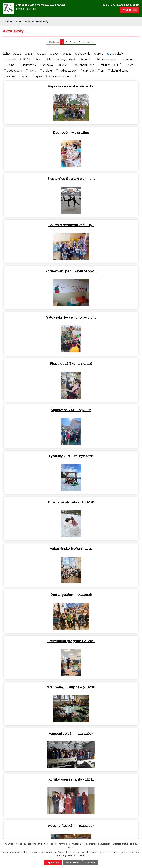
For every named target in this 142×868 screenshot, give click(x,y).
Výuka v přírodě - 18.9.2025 (37, 734)
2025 (56, 54)
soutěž (11, 76)
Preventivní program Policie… (37, 364)
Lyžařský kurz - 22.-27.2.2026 (37, 271)
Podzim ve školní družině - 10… (37, 687)
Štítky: (7, 53)
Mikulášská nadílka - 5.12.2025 (105, 456)
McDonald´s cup (84, 65)
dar (39, 59)
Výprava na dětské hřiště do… (37, 86)
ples (131, 65)
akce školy (117, 54)
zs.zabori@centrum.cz (110, 823)
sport (25, 76)
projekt (47, 70)
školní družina (120, 70)
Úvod (6, 21)
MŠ (119, 65)
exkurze (128, 59)
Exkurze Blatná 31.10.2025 (37, 595)
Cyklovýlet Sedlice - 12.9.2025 (105, 734)
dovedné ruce (107, 59)
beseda (12, 59)
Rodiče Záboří (68, 70)
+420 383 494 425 (108, 818)
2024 (43, 54)
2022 (18, 54)
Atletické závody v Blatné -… (105, 687)
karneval (48, 65)
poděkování (14, 70)
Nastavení (91, 862)
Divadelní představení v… (105, 549)
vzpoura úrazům (59, 76)
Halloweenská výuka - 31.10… (105, 595)
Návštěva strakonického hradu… (105, 502)
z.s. (78, 76)
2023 (31, 54)
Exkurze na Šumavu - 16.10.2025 (105, 641)
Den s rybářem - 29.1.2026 (105, 317)
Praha (32, 70)
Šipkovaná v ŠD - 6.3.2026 (105, 225)
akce (100, 54)
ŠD (102, 70)
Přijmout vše (52, 862)
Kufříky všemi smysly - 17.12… (105, 410)
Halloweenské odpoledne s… (37, 641)
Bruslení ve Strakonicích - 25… (37, 133)
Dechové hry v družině (105, 86)
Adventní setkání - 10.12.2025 (37, 456)
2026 (68, 54)
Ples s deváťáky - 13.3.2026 (37, 225)
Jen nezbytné (72, 862)
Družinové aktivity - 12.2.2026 (105, 271)
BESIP (27, 59)
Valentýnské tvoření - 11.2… (37, 317)
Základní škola (22, 21)
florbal (11, 65)
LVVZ (64, 65)
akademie (84, 54)
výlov (39, 76)
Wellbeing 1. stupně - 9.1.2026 (105, 364)
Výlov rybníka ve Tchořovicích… (105, 179)
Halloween (29, 65)
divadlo (87, 59)
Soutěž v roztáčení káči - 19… (105, 133)
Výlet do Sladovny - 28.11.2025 (37, 549)
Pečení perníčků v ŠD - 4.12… (37, 502)
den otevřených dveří (62, 59)
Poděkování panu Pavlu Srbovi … (37, 179)
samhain (89, 70)
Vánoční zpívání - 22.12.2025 (37, 410)
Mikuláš (106, 65)
